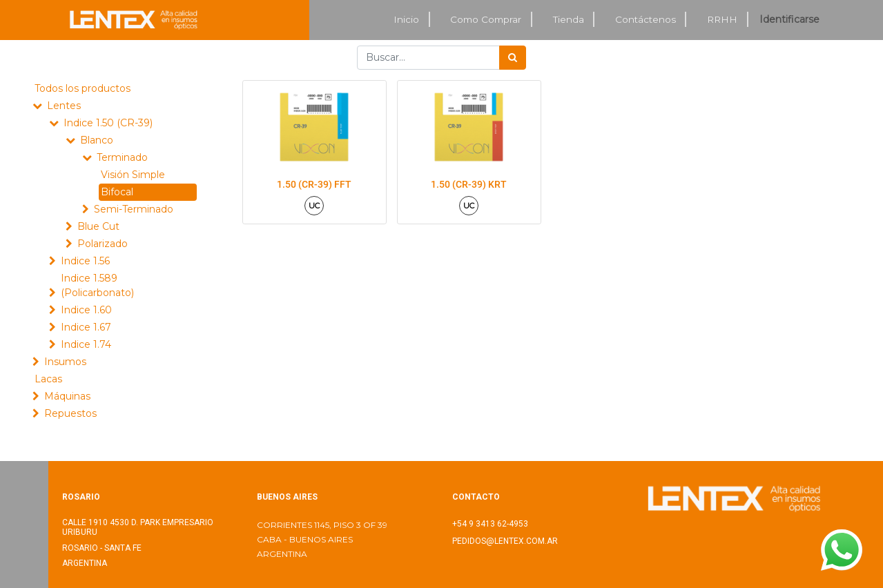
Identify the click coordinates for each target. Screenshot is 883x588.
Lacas (48, 379)
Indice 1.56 (85, 261)
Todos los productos (83, 88)
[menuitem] (407, 20)
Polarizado (103, 244)
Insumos (65, 362)
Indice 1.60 (86, 310)
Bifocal (117, 192)
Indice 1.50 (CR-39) (108, 123)
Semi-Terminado (134, 209)
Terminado (122, 157)
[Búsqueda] (513, 58)
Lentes (64, 106)
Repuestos (70, 413)
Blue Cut (98, 226)
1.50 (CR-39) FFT (314, 184)
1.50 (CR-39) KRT (469, 184)
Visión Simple (133, 175)
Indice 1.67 (86, 327)
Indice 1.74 (86, 344)
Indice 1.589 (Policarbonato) (97, 285)
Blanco (97, 140)
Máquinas (67, 396)
